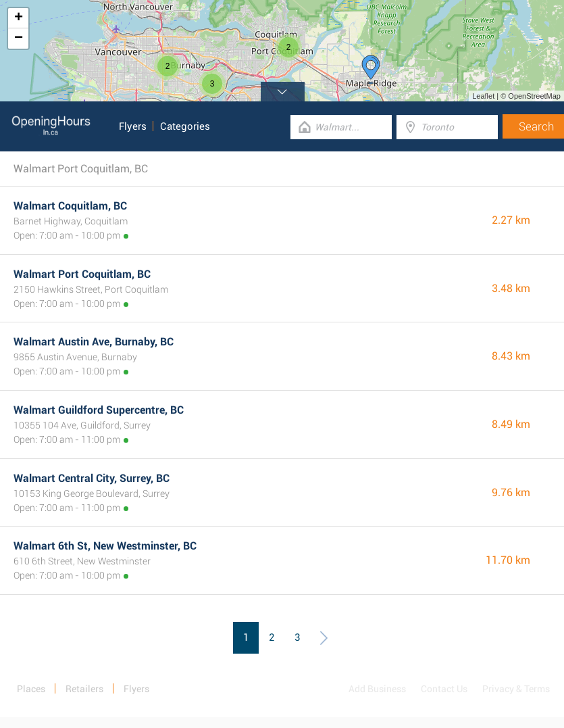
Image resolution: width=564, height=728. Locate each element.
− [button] (19, 39)
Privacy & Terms (516, 689)
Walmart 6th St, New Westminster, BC (105, 546)
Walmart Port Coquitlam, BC (82, 274)
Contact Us (444, 689)
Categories (185, 126)
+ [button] (19, 18)
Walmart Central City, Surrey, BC (92, 478)
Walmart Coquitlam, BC (70, 206)
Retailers (84, 689)
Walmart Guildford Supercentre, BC (99, 410)
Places (31, 689)
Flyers (133, 126)
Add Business (377, 689)
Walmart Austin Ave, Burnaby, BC (94, 342)
